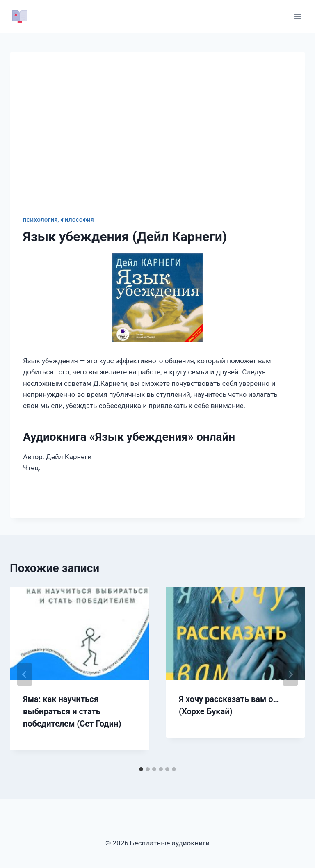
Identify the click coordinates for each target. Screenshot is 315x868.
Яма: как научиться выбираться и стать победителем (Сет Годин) (72, 711)
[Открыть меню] (298, 16)
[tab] (141, 769)
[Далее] (290, 674)
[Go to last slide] (25, 674)
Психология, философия (58, 220)
